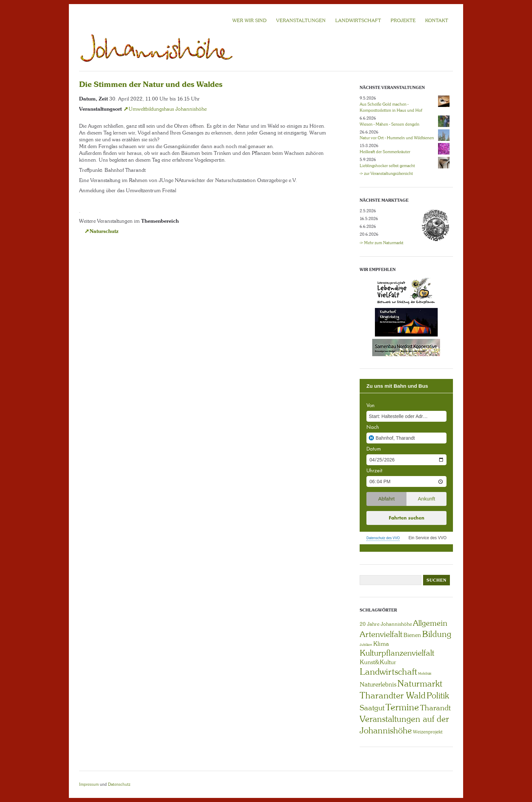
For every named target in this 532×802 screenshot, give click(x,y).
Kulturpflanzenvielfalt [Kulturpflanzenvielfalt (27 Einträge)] (397, 653)
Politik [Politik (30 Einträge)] (438, 696)
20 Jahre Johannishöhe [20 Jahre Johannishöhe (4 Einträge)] (386, 624)
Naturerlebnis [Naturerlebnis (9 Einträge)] (378, 685)
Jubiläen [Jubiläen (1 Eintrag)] (366, 645)
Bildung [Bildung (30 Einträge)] (437, 634)
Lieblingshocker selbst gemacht (387, 166)
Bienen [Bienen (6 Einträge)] (412, 635)
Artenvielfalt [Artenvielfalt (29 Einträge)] (381, 634)
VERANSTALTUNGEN (301, 20)
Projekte (403, 20)
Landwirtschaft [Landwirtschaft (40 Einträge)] (388, 672)
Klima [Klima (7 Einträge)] (381, 644)
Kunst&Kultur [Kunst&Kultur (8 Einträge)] (378, 662)
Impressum (89, 784)
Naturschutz (104, 231)
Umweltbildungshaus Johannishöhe (168, 109)
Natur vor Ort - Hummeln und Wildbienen (397, 138)
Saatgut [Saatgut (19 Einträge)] (372, 708)
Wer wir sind (250, 20)
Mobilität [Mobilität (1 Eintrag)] (425, 673)
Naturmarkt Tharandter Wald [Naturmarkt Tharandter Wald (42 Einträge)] (401, 689)
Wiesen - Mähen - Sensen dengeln (389, 124)
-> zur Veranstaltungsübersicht (386, 174)
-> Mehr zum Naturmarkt (382, 243)
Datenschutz (119, 784)
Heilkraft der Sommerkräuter (385, 152)
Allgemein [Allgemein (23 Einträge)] (430, 623)
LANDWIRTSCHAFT (358, 20)
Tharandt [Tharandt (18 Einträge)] (435, 708)
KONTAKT (437, 20)
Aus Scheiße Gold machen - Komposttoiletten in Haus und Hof (391, 107)
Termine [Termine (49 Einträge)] (402, 707)
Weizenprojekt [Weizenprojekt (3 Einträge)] (428, 732)
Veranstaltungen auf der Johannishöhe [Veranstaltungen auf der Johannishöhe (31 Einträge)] (404, 725)
